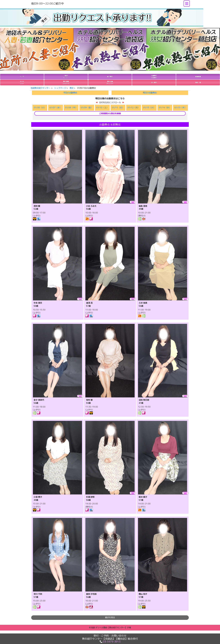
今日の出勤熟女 (70, 93)
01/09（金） (87, 108)
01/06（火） (40, 108)
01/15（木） (180, 108)
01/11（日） (118, 108)
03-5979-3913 (112, 642)
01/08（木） (71, 108)
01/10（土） (102, 108)
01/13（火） (149, 108)
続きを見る (110, 617)
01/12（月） (134, 108)
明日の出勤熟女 (150, 93)
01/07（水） (55, 108)
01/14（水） (165, 108)
